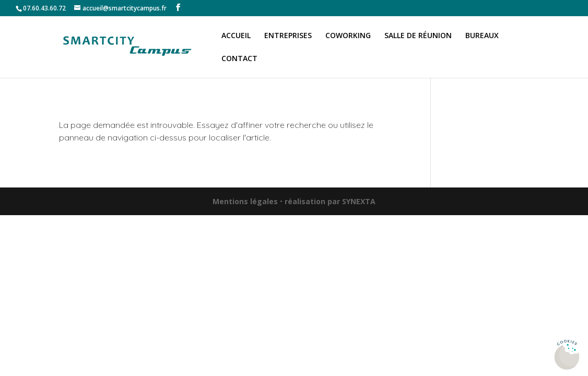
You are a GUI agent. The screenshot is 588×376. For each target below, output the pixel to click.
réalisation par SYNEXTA (330, 201)
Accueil (236, 36)
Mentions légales (245, 201)
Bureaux (482, 36)
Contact (239, 59)
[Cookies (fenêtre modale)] (567, 355)
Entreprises (288, 36)
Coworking (348, 36)
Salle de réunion (418, 36)
